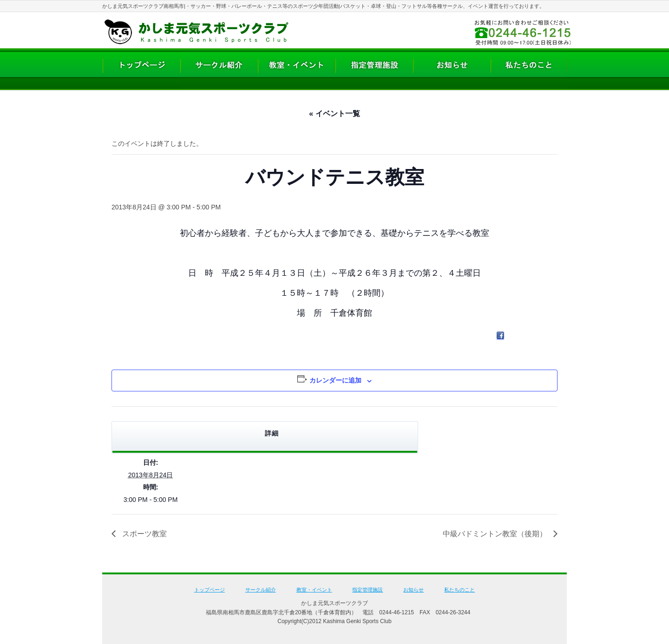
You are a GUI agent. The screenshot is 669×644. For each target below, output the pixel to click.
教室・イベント (314, 590)
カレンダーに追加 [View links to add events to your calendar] (335, 380)
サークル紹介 (261, 590)
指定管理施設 (367, 590)
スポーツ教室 (144, 534)
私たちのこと (459, 590)
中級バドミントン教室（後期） (496, 534)
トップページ (210, 590)
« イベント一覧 (334, 114)
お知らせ (413, 590)
